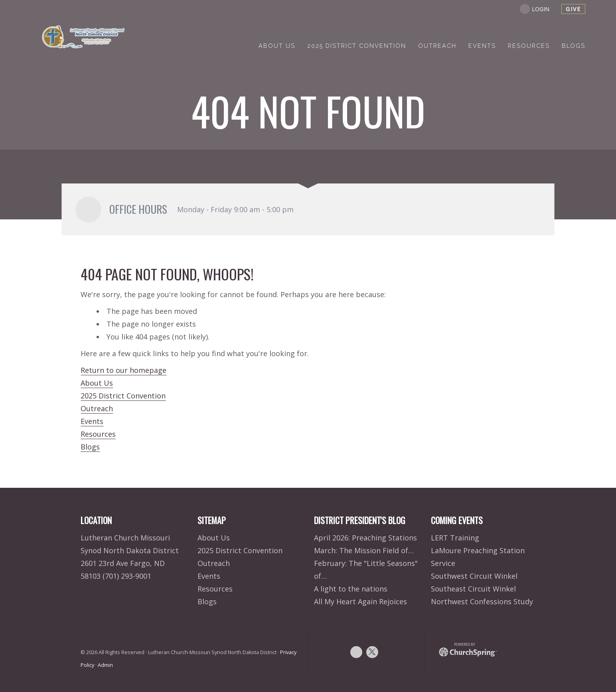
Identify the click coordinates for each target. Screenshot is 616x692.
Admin (105, 665)
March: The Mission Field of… (364, 550)
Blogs (90, 447)
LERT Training (455, 538)
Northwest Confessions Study (482, 601)
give (573, 9)
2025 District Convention (123, 396)
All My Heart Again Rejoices (360, 601)
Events (92, 421)
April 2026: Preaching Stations (365, 538)
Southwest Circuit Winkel (474, 576)
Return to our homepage (123, 370)
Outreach (97, 408)
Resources (98, 434)
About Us (97, 383)
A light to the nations (351, 589)
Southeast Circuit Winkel (473, 589)
